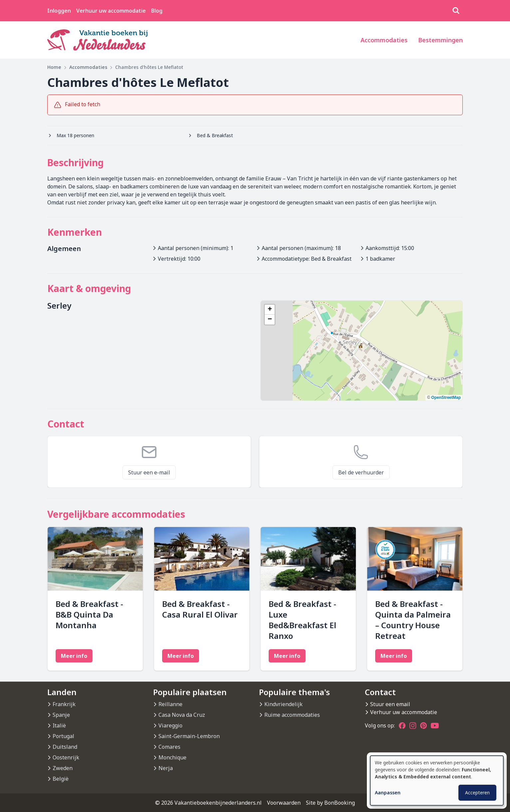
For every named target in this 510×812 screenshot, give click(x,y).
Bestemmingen (440, 40)
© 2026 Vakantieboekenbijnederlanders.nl (208, 803)
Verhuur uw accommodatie (111, 11)
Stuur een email (390, 704)
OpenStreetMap (446, 398)
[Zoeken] (456, 11)
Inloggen (59, 11)
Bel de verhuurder (361, 472)
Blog (157, 11)
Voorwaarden (284, 803)
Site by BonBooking (330, 803)
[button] (270, 310)
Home (54, 67)
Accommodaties (384, 40)
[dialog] (437, 781)
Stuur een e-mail (149, 472)
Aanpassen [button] (388, 793)
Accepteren (477, 793)
